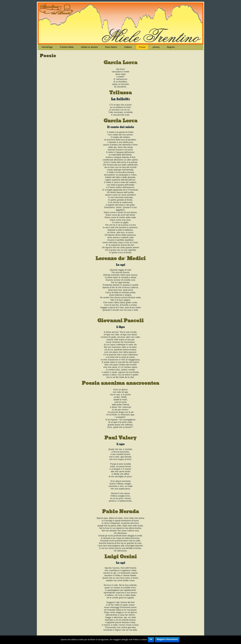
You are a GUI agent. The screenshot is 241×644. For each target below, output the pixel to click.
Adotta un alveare (89, 47)
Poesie (142, 47)
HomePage (47, 47)
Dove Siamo (111, 47)
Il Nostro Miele (67, 47)
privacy (156, 47)
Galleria (128, 47)
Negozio (171, 47)
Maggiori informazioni (167, 639)
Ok (151, 639)
